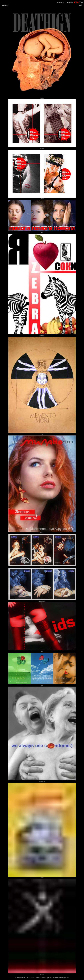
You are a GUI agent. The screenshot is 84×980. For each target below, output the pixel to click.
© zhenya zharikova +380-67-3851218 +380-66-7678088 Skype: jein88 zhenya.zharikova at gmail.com (42, 978)
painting (5, 5)
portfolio (69, 2)
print (81, 5)
